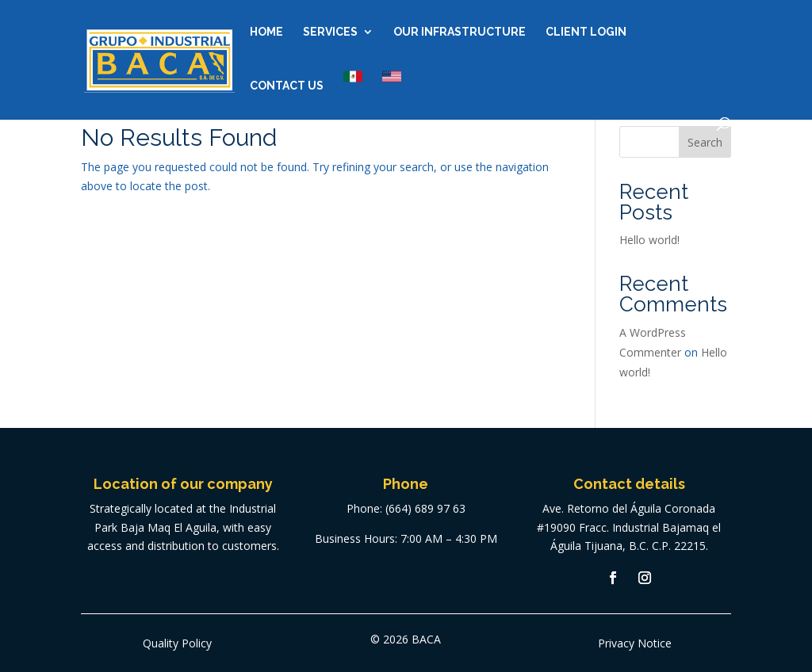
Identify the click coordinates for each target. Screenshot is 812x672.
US (392, 76)
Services (330, 32)
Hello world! (649, 240)
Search (705, 142)
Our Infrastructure (460, 32)
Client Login (586, 32)
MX (353, 76)
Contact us (287, 86)
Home (266, 32)
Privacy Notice (635, 643)
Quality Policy (177, 643)
